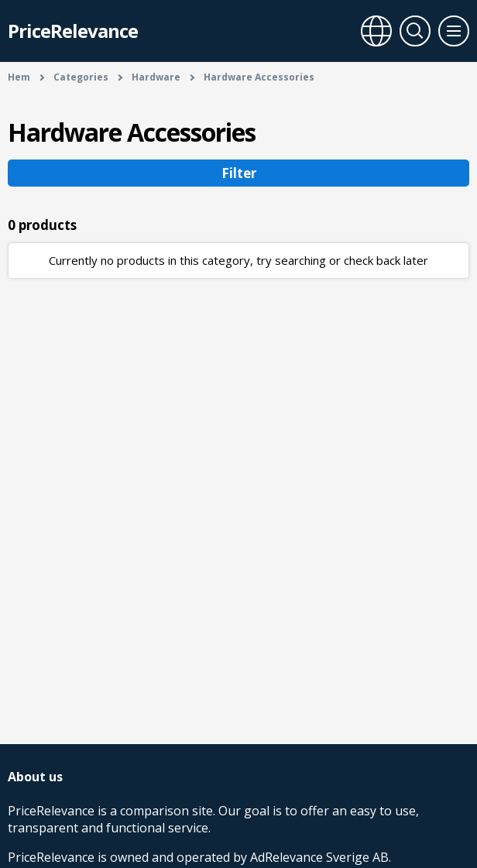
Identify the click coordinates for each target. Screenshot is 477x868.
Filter (239, 173)
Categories (81, 77)
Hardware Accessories (259, 77)
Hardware (156, 77)
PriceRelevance (73, 31)
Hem (19, 77)
